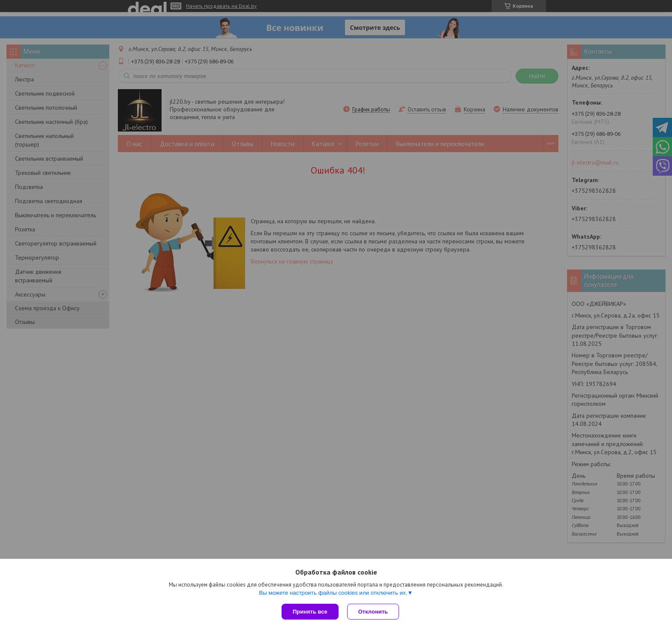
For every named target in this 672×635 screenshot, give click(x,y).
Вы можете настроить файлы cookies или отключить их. (333, 593)
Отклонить (373, 612)
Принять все (310, 612)
